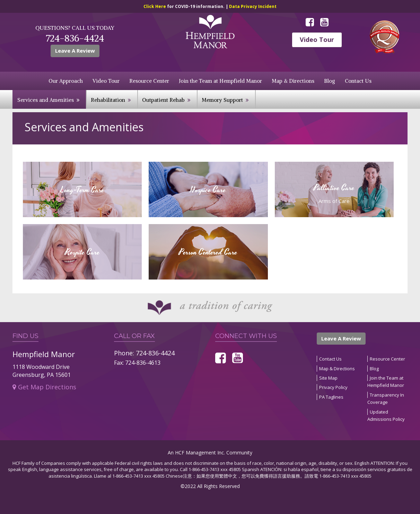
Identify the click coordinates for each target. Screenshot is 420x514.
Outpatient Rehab (163, 100)
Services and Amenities (46, 100)
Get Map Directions (44, 387)
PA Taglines (331, 397)
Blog (330, 81)
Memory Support (222, 100)
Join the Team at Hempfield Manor (220, 81)
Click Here (155, 6)
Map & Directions (293, 81)
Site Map (328, 378)
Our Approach (66, 81)
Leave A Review (75, 51)
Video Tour (317, 39)
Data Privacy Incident (253, 6)
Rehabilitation (108, 100)
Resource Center (149, 81)
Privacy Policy (333, 387)
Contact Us (358, 81)
